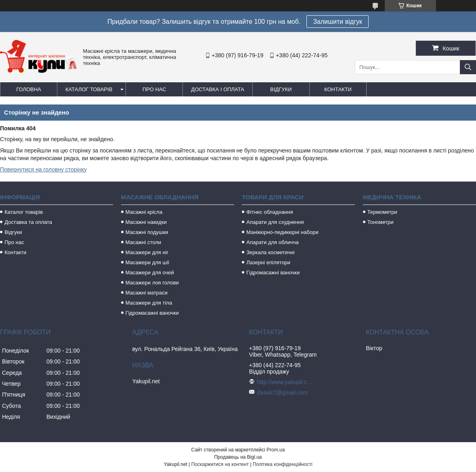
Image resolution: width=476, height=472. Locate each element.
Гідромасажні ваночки (152, 313)
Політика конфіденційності (283, 464)
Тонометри (381, 222)
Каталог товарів (89, 89)
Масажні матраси (147, 293)
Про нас (154, 89)
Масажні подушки (147, 232)
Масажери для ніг (147, 252)
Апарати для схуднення (275, 222)
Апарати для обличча (272, 242)
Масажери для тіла (149, 303)
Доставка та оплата (28, 222)
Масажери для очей (150, 273)
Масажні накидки (146, 222)
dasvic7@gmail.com (282, 393)
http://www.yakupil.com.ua (285, 382)
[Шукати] (468, 67)
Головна (29, 89)
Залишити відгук (338, 22)
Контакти (338, 89)
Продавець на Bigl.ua (238, 457)
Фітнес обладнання (270, 212)
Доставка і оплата (218, 89)
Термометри (382, 212)
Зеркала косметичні (270, 252)
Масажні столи (143, 242)
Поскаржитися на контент (220, 464)
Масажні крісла (144, 212)
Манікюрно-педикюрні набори (282, 232)
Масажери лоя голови (152, 283)
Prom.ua (276, 450)
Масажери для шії (148, 262)
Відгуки (281, 89)
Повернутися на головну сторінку (43, 169)
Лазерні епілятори (268, 262)
